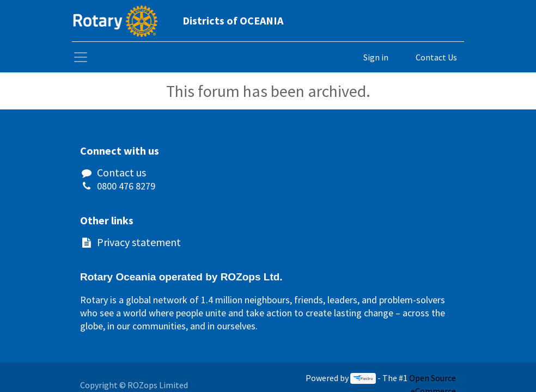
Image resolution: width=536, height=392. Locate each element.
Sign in (376, 57)
